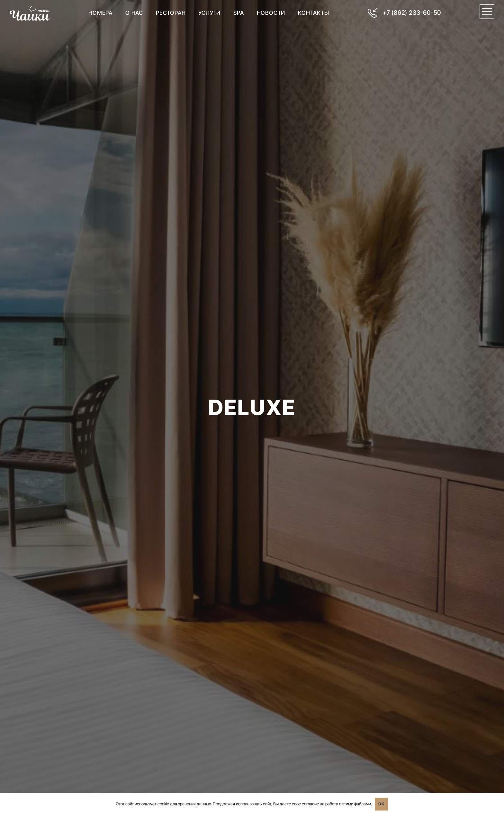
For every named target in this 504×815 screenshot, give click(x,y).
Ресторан (171, 13)
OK (381, 804)
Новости (271, 13)
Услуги (209, 13)
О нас (134, 13)
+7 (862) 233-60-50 (411, 13)
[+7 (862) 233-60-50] (372, 13)
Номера (100, 13)
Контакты (313, 13)
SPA (239, 13)
